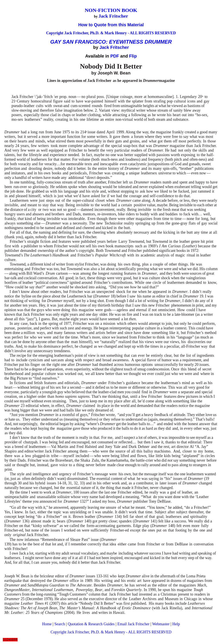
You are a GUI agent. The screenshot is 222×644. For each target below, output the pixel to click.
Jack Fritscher (113, 16)
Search (60, 624)
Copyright (55, 33)
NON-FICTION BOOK (111, 10)
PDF (115, 56)
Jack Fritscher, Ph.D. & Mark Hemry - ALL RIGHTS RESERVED (120, 33)
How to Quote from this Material (111, 25)
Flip (133, 56)
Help (176, 624)
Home (47, 624)
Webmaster (161, 624)
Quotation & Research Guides (91, 624)
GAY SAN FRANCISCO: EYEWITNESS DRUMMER (111, 42)
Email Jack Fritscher (133, 624)
